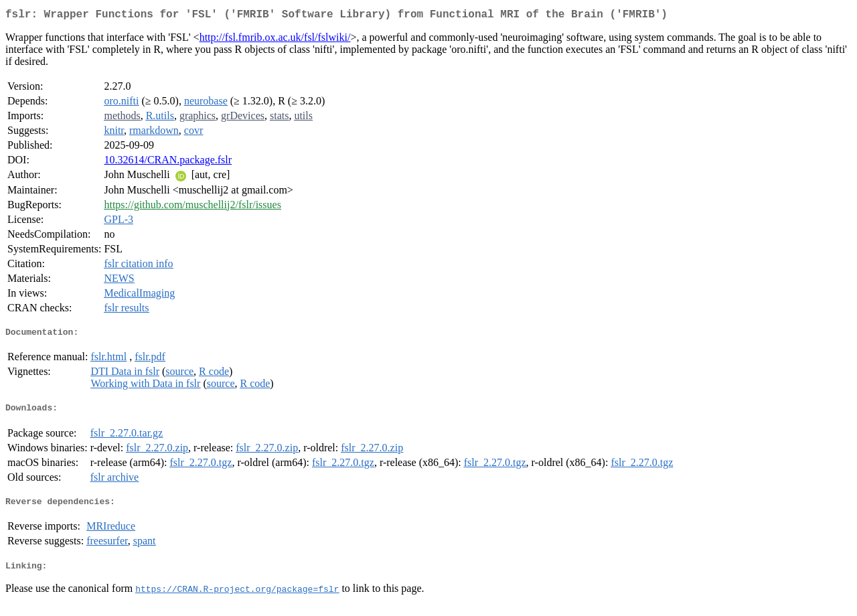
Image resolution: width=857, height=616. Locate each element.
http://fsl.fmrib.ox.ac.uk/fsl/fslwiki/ (275, 40)
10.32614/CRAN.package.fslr (168, 162)
